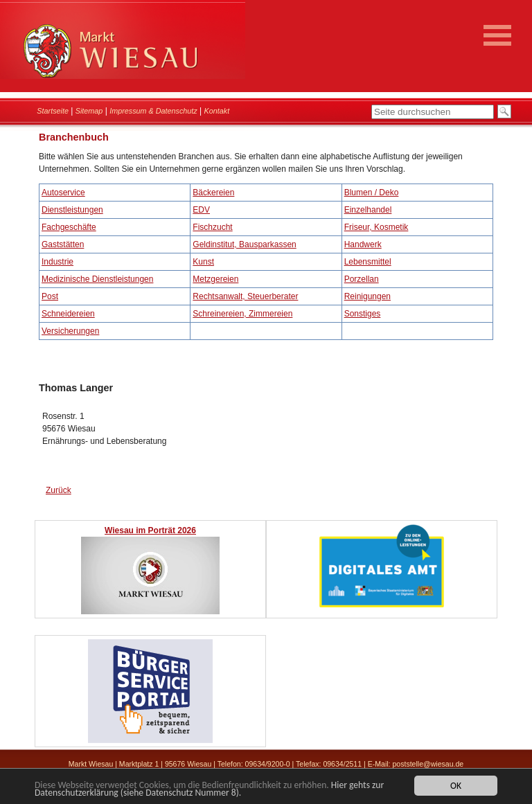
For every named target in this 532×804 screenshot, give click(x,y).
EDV (201, 210)
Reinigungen (367, 296)
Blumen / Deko (372, 193)
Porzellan (362, 279)
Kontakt (217, 111)
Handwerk (363, 244)
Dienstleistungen (72, 210)
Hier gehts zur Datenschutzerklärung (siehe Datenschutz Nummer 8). (209, 790)
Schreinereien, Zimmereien (242, 314)
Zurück (59, 490)
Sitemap (89, 111)
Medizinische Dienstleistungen (97, 279)
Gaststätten (63, 244)
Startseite (53, 111)
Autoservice (63, 193)
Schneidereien (68, 314)
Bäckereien (213, 193)
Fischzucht (212, 227)
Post (50, 296)
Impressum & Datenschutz (153, 111)
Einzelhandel (368, 210)
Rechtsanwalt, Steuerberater (245, 296)
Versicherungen (70, 331)
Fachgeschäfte (69, 227)
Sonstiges (363, 314)
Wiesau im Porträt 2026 (150, 530)
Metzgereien (215, 279)
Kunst (203, 262)
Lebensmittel (368, 262)
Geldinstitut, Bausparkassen (244, 244)
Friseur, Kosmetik (376, 227)
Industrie (57, 262)
